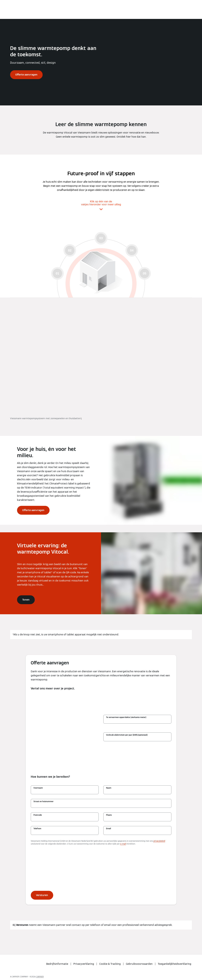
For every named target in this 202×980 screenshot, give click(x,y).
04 (132, 250)
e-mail (123, 844)
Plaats (109, 815)
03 (101, 238)
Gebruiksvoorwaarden (139, 964)
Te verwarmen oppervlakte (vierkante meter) (126, 717)
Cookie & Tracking (110, 964)
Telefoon (37, 828)
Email (108, 828)
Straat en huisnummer (43, 801)
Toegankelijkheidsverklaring (175, 964)
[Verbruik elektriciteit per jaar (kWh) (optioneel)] (137, 738)
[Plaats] (137, 818)
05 (145, 273)
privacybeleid (159, 841)
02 (70, 250)
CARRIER (40, 977)
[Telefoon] (65, 832)
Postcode (38, 815)
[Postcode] (65, 818)
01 (57, 273)
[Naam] (137, 791)
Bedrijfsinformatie (57, 964)
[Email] (137, 832)
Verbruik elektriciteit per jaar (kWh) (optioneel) (127, 735)
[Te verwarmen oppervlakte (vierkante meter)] (137, 721)
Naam (109, 788)
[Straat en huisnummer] (101, 805)
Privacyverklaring (84, 964)
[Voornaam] (65, 791)
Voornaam (38, 788)
